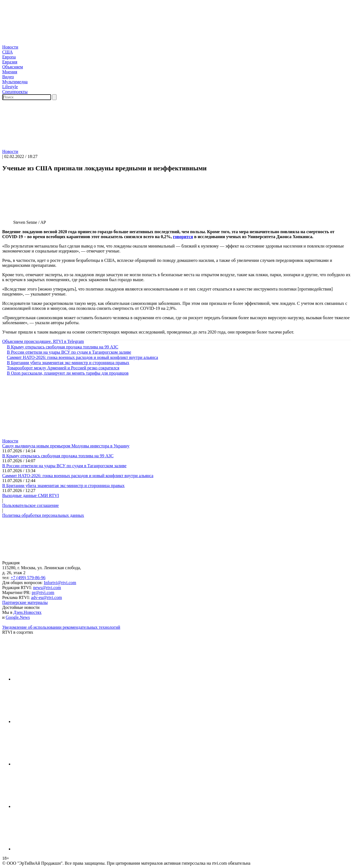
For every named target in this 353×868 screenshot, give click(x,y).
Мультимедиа (15, 82)
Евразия (10, 62)
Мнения (10, 72)
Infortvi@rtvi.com (60, 583)
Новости (10, 47)
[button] (176, 146)
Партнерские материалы (25, 602)
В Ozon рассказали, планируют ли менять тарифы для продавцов (65, 373)
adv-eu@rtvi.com (47, 597)
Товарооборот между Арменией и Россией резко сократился (61, 368)
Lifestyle (10, 87)
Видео (8, 77)
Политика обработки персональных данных (43, 515)
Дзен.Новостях (28, 612)
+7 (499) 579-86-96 (28, 578)
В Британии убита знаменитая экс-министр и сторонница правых (66, 363)
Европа (9, 57)
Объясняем (13, 67)
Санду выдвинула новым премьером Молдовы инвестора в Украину (66, 446)
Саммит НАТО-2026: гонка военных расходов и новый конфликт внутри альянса (80, 357)
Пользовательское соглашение (30, 505)
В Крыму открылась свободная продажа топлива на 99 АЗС (60, 347)
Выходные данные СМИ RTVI (31, 495)
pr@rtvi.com (43, 592)
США (7, 52)
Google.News (18, 617)
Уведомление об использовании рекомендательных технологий (61, 627)
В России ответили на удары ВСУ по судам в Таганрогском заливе (67, 352)
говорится (183, 237)
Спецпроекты (15, 92)
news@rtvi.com (47, 588)
